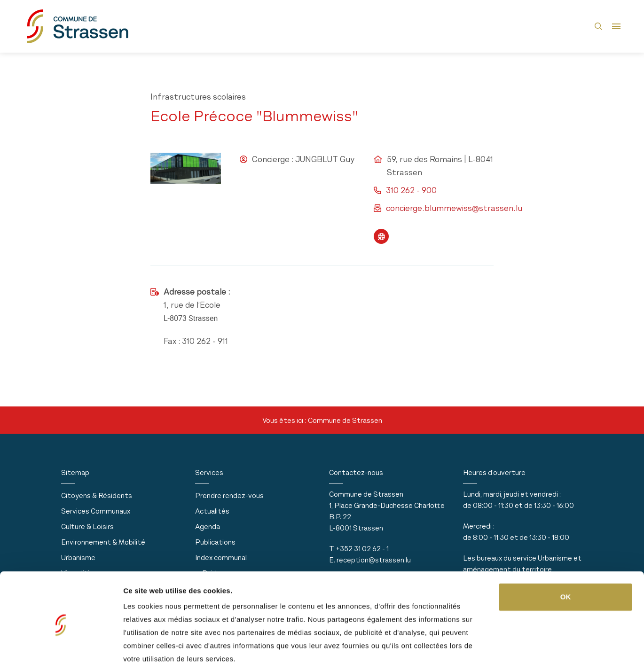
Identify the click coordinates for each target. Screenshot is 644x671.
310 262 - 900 (411, 190)
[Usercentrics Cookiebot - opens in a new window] (61, 653)
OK (566, 564)
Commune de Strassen (345, 420)
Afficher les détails (155, 652)
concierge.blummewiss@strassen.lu (454, 208)
